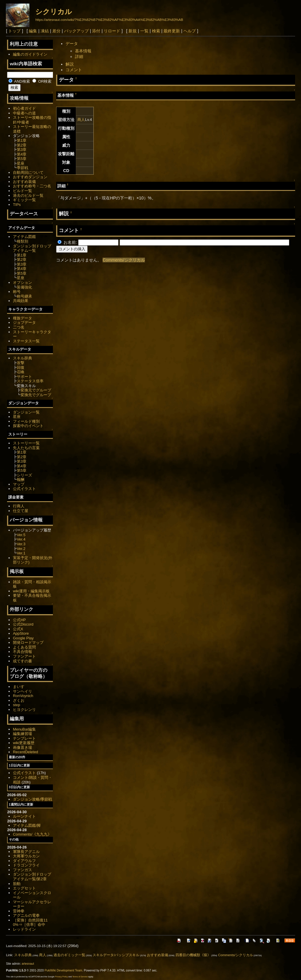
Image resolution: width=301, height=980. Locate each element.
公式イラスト (24, 489)
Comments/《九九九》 (32, 834)
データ (72, 44)
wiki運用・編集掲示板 (31, 591)
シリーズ (24, 475)
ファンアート (24, 656)
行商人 (19, 506)
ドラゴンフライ (26, 865)
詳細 (79, 56)
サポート (24, 377)
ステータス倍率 (30, 381)
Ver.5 (21, 535)
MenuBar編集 (25, 729)
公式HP (19, 620)
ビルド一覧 (22, 191)
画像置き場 (22, 747)
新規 (133, 31)
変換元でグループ (36, 390)
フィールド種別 (26, 421)
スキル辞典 (22, 358)
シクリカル (54, 12)
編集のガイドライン (30, 54)
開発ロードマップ (28, 642)
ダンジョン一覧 (26, 412)
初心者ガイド (24, 108)
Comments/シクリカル (124, 260)
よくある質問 (24, 647)
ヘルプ (190, 31)
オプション (22, 282)
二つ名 (19, 327)
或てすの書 (22, 661)
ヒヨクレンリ (24, 710)
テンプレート (24, 738)
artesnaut (28, 964)
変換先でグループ (36, 395)
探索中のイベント (28, 426)
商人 (81, 120)
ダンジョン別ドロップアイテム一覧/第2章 (32, 877)
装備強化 (24, 287)
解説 (70, 64)
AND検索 (19, 81)
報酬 (21, 480)
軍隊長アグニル (26, 852)
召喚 (21, 372)
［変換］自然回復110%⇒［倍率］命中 (30, 922)
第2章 (22, 145)
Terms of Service (80, 977)
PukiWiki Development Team (63, 970)
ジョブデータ (24, 322)
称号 (17, 292)
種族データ (22, 318)
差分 (56, 31)
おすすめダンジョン (30, 177)
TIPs (17, 205)
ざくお (19, 700)
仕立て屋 (21, 511)
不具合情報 (22, 652)
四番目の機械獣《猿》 (193, 955)
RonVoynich (23, 696)
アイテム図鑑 (24, 237)
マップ (19, 484)
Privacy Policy (61, 977)
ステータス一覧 (26, 341)
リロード (112, 31)
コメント (74, 70)
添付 (96, 31)
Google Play (23, 638)
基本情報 (83, 51)
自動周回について (28, 172)
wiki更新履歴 (24, 743)
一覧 (144, 31)
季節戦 (22, 168)
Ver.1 (21, 553)
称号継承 (24, 296)
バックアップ (76, 31)
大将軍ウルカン (26, 856)
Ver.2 (21, 549)
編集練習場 (22, 734)
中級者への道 (24, 113)
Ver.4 (21, 539)
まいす (19, 687)
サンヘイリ (22, 691)
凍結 (45, 31)
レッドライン (24, 929)
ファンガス (22, 870)
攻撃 (21, 363)
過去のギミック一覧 (69, 955)
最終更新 (172, 31)
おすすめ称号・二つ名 (32, 186)
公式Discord (23, 624)
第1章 (22, 140)
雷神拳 (19, 911)
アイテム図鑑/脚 (27, 825)
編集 (33, 31)
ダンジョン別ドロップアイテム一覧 (32, 248)
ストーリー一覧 (26, 443)
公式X (18, 629)
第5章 (22, 159)
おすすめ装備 (24, 182)
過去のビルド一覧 (28, 195)
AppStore (21, 633)
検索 (156, 31)
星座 (21, 163)
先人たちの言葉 (26, 448)
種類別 (22, 241)
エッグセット (24, 888)
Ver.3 (21, 544)
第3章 (22, 150)
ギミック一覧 (24, 200)
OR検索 (42, 81)
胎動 (17, 884)
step (16, 705)
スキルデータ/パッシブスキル (116, 955)
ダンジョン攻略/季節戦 (33, 799)
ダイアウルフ (24, 861)
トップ (14, 31)
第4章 (22, 154)
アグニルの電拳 (26, 915)
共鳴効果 (21, 301)
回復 (21, 367)
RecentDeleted (26, 752)
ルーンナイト (24, 816)
